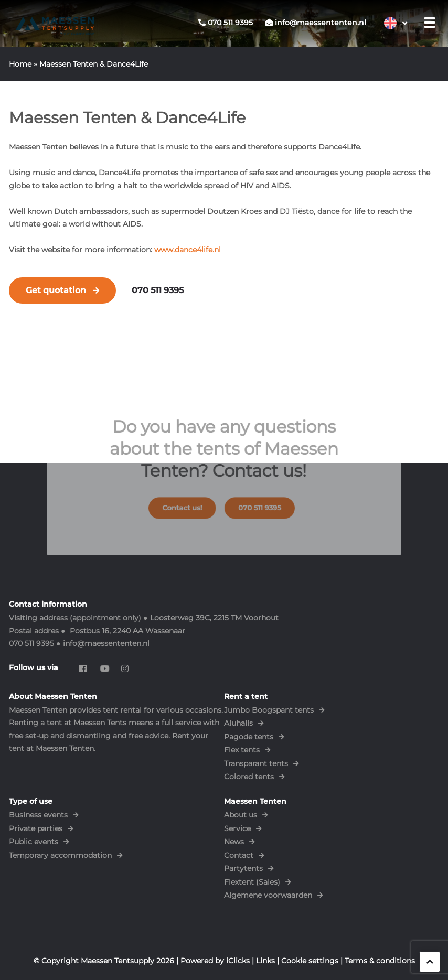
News (234, 842)
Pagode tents (249, 737)
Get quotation (56, 290)
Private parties (36, 828)
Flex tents (242, 750)
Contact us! (189, 503)
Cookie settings (310, 961)
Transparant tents (256, 763)
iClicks (238, 961)
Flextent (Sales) (252, 882)
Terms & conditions (380, 961)
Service (237, 828)
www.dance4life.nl (188, 250)
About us (241, 815)
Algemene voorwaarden (268, 895)
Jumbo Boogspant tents (269, 710)
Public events (34, 842)
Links (265, 961)
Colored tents (249, 777)
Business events (38, 815)
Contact (239, 855)
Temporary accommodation (60, 855)
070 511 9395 (158, 290)
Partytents (243, 868)
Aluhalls (238, 723)
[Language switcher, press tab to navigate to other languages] (396, 23)
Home (20, 64)
